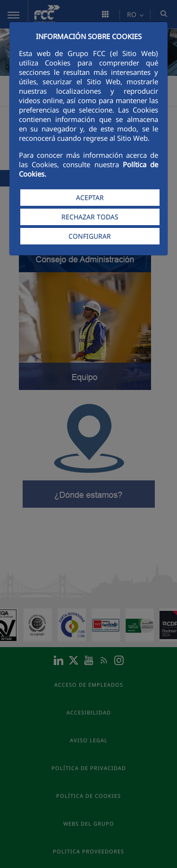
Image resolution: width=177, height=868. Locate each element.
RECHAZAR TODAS (90, 217)
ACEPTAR (90, 198)
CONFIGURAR (90, 236)
